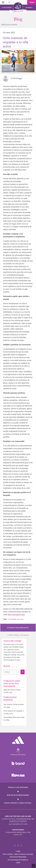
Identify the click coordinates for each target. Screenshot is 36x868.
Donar (32, 2)
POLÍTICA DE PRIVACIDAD (18, 857)
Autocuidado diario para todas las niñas (14, 719)
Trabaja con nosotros (18, 787)
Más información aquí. (16, 615)
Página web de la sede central (18, 803)
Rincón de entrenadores (18, 795)
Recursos (21, 619)
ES (10, 2)
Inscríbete (29, 8)
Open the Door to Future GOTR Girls (12, 691)
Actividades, (13, 619)
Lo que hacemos (7, 8)
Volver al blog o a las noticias (18, 635)
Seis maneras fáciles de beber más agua (14, 706)
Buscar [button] (12, 672)
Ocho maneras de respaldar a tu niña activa (14, 712)
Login (18, 863)
